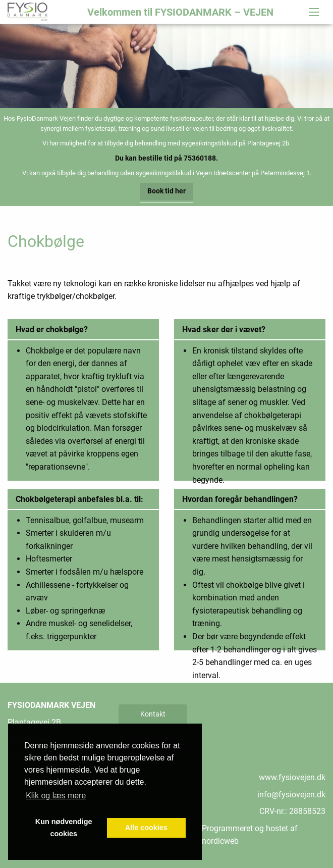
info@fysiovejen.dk (291, 795)
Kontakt (153, 714)
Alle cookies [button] (146, 828)
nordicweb (220, 841)
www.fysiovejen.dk (292, 777)
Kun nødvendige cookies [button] (64, 828)
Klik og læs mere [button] (56, 796)
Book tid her (166, 191)
